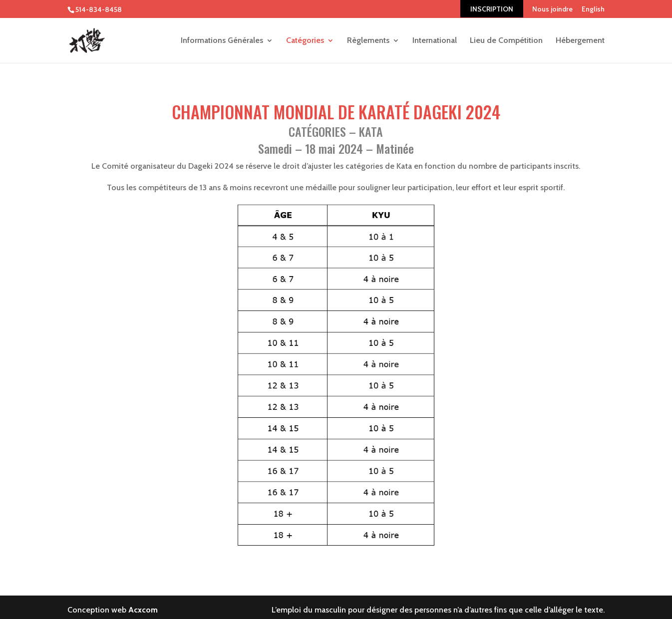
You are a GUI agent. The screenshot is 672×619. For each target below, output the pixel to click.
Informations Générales (222, 41)
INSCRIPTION (492, 9)
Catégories (305, 41)
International (435, 41)
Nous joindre (552, 9)
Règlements (368, 41)
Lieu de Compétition (506, 41)
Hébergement (580, 41)
